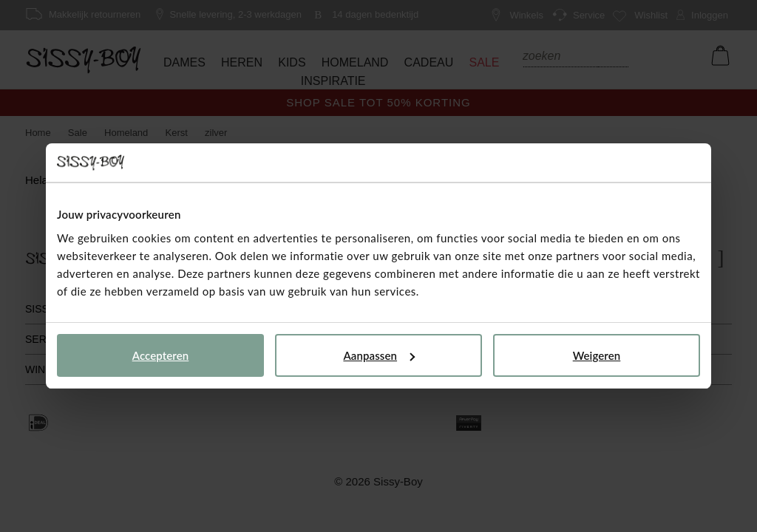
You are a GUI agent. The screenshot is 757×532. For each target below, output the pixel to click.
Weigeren (597, 355)
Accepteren (161, 355)
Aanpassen (379, 355)
